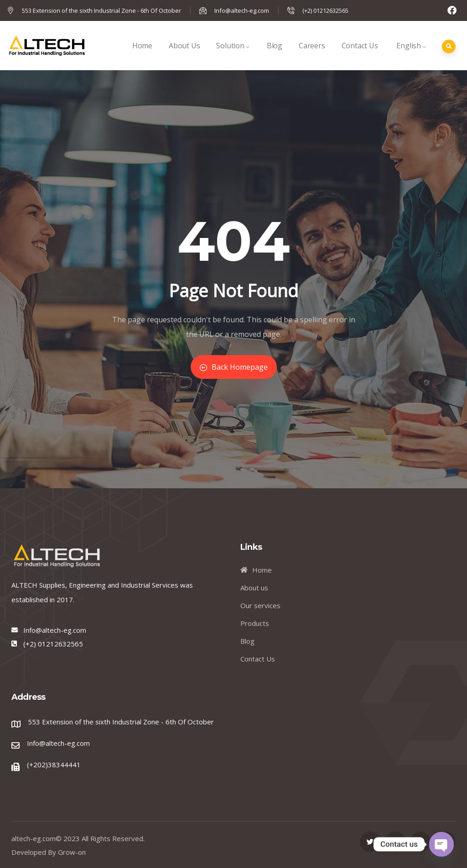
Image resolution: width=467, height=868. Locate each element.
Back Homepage (234, 367)
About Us (184, 55)
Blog (275, 55)
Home (142, 55)
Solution (233, 55)
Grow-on (72, 852)
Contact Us (360, 55)
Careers (312, 55)
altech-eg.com (34, 838)
